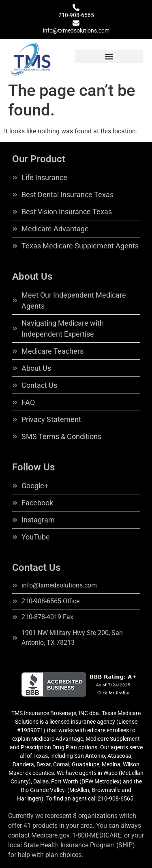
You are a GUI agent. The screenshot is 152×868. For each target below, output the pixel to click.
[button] (109, 56)
